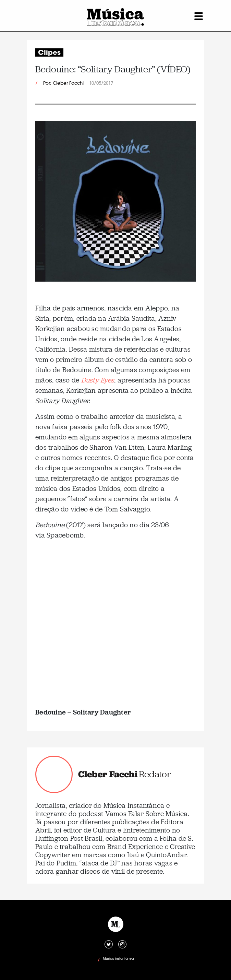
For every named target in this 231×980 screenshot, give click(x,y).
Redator (155, 774)
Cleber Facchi (108, 774)
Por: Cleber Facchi (63, 84)
